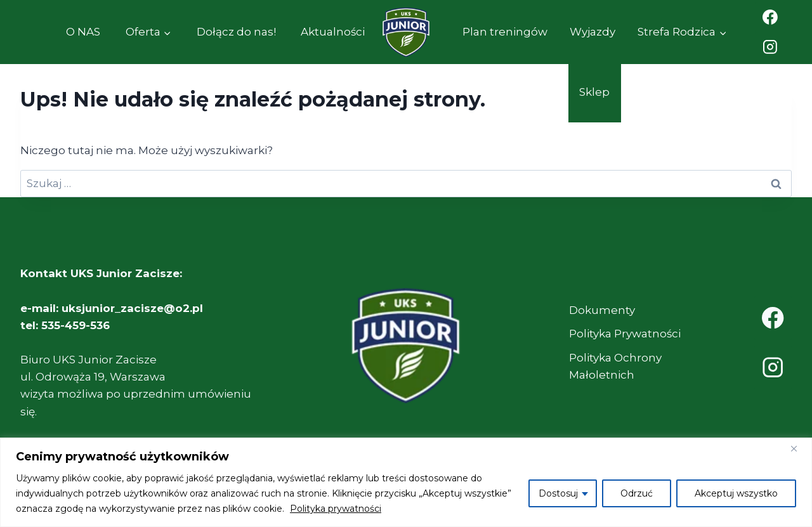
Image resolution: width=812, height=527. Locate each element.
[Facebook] (770, 17)
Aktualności (333, 32)
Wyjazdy (593, 32)
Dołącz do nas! (236, 32)
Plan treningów (505, 32)
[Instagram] (770, 48)
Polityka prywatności (336, 509)
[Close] (799, 448)
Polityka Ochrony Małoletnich (615, 366)
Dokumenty (602, 310)
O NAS (83, 32)
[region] (406, 482)
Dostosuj (558, 493)
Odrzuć (637, 493)
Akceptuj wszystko (736, 493)
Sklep (594, 92)
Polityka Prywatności (625, 334)
